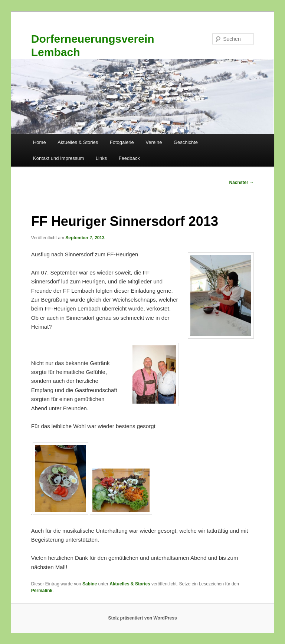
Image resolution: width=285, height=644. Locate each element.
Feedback (129, 158)
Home (40, 142)
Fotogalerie (122, 142)
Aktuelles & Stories (78, 142)
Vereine (154, 142)
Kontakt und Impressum (58, 158)
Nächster (242, 183)
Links (101, 158)
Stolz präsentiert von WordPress (142, 618)
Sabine (90, 584)
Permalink (42, 591)
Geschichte (186, 142)
